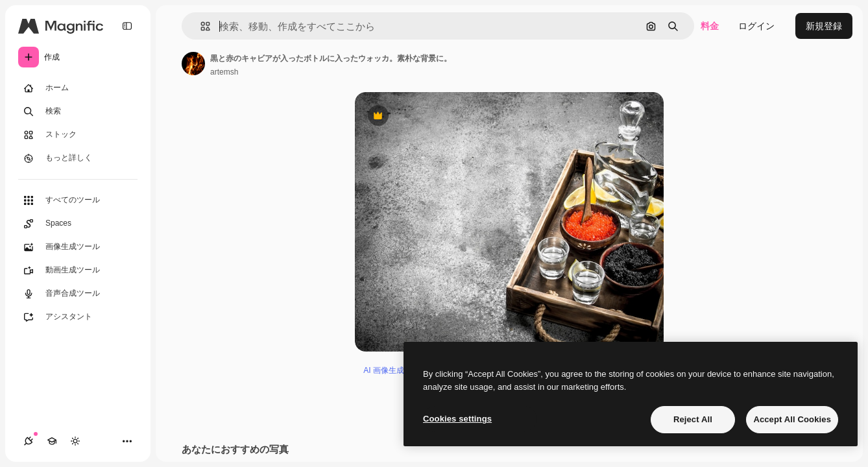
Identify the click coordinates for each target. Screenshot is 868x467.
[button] (200, 26)
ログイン (756, 26)
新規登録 (824, 26)
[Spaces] (78, 224)
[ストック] (78, 135)
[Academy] (52, 441)
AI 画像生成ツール (395, 370)
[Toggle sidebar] (127, 26)
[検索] (78, 112)
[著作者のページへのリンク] (193, 64)
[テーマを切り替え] (75, 441)
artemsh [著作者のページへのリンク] (224, 72)
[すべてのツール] (78, 200)
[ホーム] (78, 88)
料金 (710, 26)
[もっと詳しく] (78, 158)
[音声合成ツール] (78, 294)
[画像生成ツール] (78, 247)
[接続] (29, 441)
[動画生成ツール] (78, 270)
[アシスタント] (78, 317)
